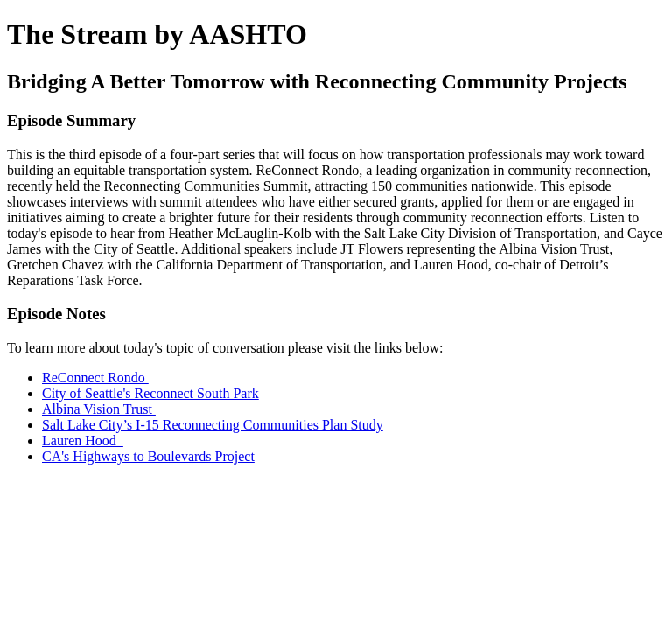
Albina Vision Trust (99, 409)
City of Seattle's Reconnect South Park (150, 393)
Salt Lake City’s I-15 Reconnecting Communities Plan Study (213, 425)
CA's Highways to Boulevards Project (148, 456)
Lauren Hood (83, 441)
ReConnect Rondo (95, 378)
